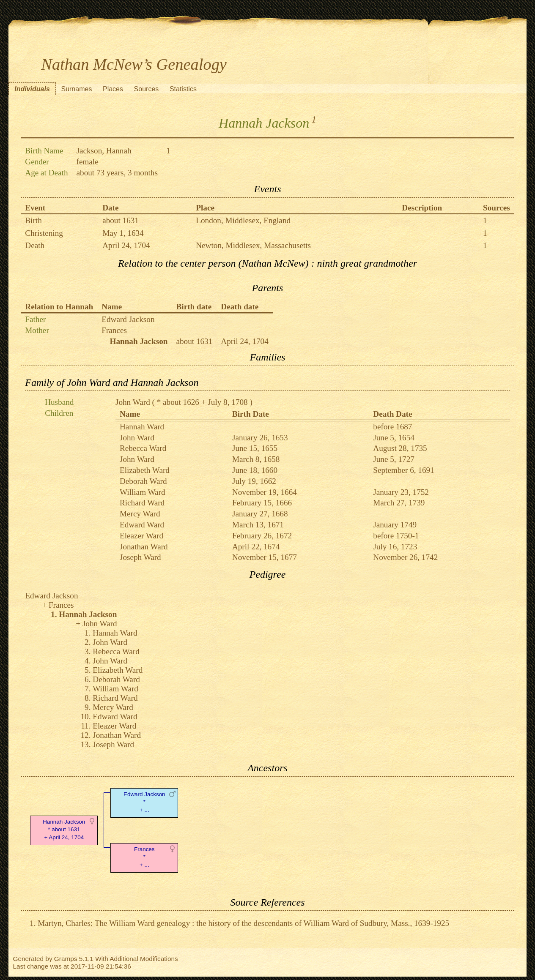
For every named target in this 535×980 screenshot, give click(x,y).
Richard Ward (142, 503)
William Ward (143, 492)
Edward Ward (142, 525)
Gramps (66, 959)
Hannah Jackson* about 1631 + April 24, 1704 (64, 830)
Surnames (76, 89)
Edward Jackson (128, 319)
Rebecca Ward (143, 448)
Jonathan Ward (144, 547)
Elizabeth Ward (145, 470)
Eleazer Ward (141, 536)
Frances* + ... (144, 857)
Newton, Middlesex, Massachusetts (253, 245)
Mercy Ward (140, 514)
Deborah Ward (143, 481)
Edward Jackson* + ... (144, 802)
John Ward (133, 402)
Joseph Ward (140, 557)
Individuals (32, 89)
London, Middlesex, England (243, 220)
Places (113, 89)
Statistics (183, 89)
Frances (114, 330)
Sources (147, 89)
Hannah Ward (142, 427)
